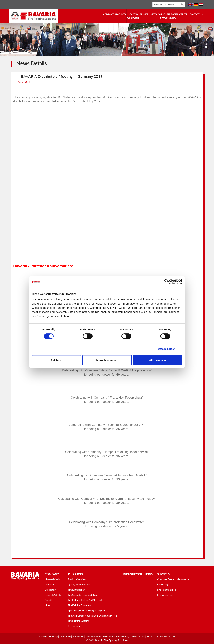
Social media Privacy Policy (116, 637)
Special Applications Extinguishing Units (87, 610)
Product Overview (77, 579)
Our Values (50, 600)
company (108, 14)
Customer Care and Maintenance (173, 579)
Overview (50, 585)
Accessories (74, 626)
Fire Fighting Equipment (80, 605)
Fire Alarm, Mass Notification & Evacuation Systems (93, 616)
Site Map (54, 637)
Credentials (65, 637)
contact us (196, 14)
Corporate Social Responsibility (168, 16)
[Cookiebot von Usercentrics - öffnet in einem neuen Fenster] (167, 281)
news (154, 14)
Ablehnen (56, 360)
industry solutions (133, 16)
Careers (184, 14)
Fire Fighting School (167, 590)
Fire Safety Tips (165, 595)
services (145, 14)
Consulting (162, 585)
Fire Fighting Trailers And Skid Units (86, 600)
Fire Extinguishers (77, 590)
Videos (48, 605)
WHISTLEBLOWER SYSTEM (161, 637)
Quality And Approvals (79, 585)
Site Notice (78, 637)
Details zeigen (167, 349)
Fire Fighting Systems (79, 621)
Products (120, 14)
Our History (51, 590)
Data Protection (93, 637)
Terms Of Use (138, 637)
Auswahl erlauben (107, 360)
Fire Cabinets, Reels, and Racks (83, 595)
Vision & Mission (53, 579)
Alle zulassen (157, 360)
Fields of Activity (53, 595)
